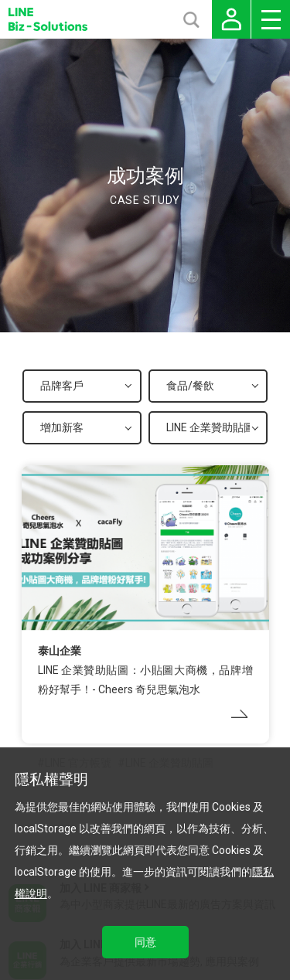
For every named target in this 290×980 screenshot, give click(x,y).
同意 (145, 942)
